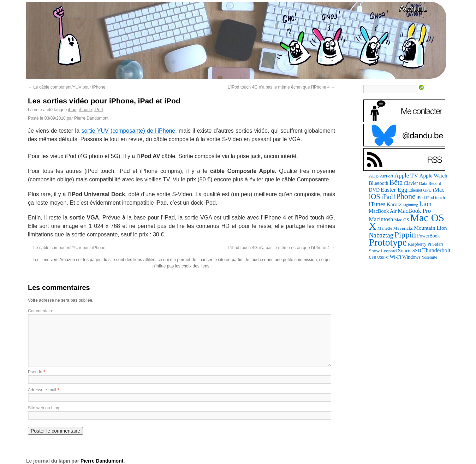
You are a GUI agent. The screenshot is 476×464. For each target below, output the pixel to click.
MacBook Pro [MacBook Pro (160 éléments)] (414, 211)
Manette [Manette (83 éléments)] (385, 228)
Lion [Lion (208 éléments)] (425, 204)
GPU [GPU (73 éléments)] (427, 190)
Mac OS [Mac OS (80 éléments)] (401, 220)
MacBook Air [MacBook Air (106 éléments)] (383, 211)
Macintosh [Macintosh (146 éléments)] (381, 219)
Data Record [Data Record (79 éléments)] (430, 183)
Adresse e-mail (42, 390)
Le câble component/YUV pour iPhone (67, 87)
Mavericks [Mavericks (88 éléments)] (403, 228)
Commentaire (41, 311)
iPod (99, 110)
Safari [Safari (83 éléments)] (438, 244)
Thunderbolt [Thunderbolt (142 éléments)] (436, 250)
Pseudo (35, 372)
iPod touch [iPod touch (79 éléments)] (435, 198)
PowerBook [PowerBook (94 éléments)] (428, 236)
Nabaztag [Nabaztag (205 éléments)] (381, 235)
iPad (72, 110)
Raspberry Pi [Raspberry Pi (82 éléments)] (420, 244)
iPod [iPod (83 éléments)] (421, 198)
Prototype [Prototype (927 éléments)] (388, 242)
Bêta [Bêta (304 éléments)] (396, 182)
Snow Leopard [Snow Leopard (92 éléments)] (383, 251)
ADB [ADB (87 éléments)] (374, 176)
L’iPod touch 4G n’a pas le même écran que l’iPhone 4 (281, 87)
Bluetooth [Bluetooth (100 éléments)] (379, 183)
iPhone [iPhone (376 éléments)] (404, 196)
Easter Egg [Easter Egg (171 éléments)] (394, 190)
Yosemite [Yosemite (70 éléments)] (429, 257)
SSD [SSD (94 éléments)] (417, 251)
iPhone (85, 110)
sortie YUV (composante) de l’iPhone (128, 131)
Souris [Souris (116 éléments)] (405, 251)
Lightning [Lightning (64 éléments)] (410, 205)
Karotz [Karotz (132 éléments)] (394, 204)
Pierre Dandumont (91, 118)
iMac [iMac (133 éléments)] (439, 190)
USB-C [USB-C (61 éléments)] (383, 257)
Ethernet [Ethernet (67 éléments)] (415, 190)
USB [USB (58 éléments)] (373, 257)
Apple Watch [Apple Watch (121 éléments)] (433, 176)
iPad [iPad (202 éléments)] (387, 197)
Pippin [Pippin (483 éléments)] (405, 235)
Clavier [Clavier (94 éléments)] (411, 183)
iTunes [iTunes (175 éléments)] (377, 204)
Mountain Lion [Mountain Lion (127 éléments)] (430, 228)
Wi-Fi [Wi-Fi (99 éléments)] (396, 257)
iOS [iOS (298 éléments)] (375, 197)
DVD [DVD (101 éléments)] (374, 190)
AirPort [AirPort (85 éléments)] (386, 176)
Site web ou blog (44, 408)
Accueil (413, 8)
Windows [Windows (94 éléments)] (411, 257)
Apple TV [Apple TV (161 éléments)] (406, 176)
